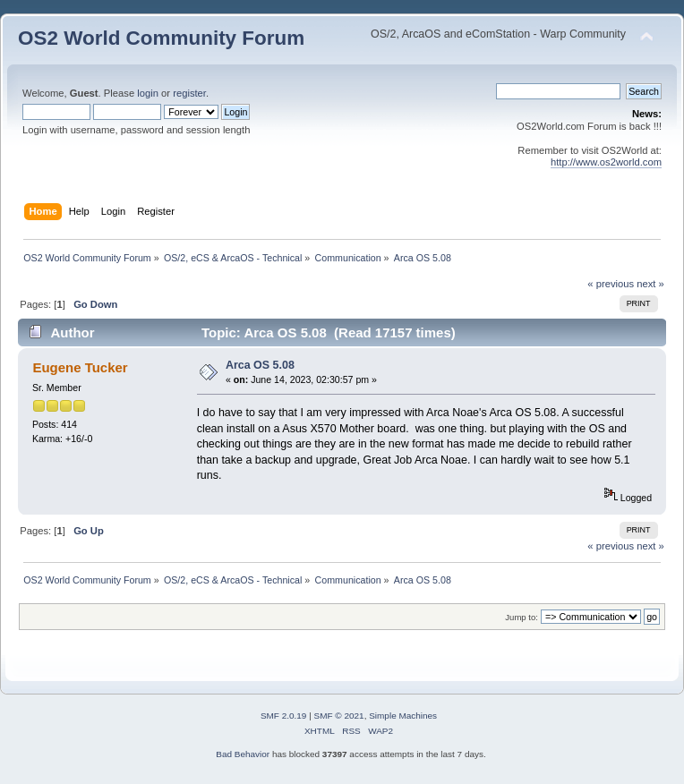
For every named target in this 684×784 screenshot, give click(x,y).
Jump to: (522, 617)
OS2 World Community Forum (161, 38)
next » (650, 284)
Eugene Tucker (80, 367)
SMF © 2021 (339, 716)
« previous (611, 284)
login (148, 93)
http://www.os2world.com (606, 162)
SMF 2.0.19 (284, 716)
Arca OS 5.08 (260, 365)
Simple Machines (403, 716)
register (189, 93)
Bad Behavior (243, 754)
